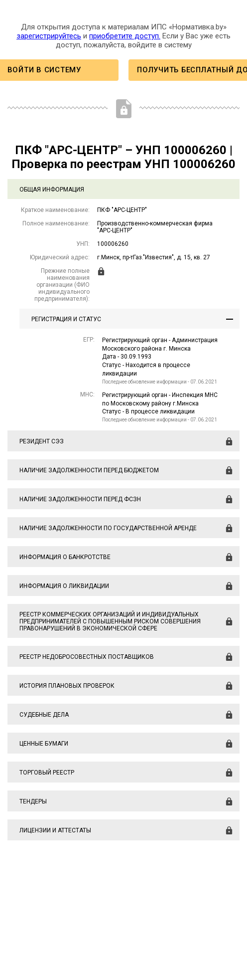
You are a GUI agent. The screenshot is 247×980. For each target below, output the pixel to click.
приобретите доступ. (125, 36)
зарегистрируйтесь (49, 36)
